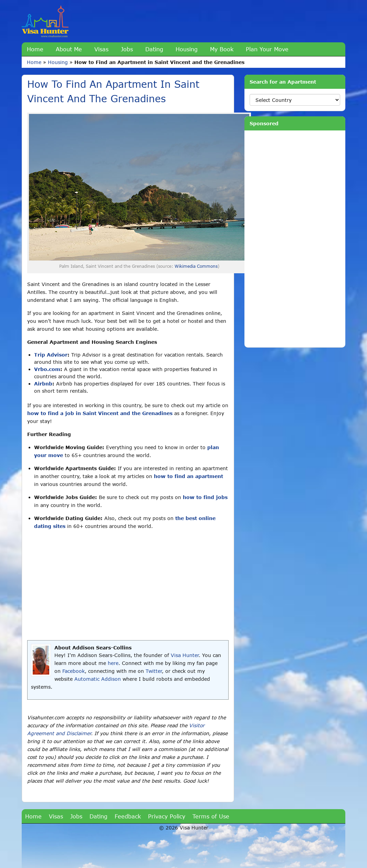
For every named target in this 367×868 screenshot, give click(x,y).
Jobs (127, 49)
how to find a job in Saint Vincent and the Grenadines (100, 413)
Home (35, 49)
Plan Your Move (267, 49)
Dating (154, 49)
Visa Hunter (185, 655)
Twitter (154, 671)
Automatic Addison (98, 679)
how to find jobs (205, 497)
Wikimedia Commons (196, 266)
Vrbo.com (47, 369)
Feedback (128, 816)
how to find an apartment (188, 476)
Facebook (74, 671)
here (113, 663)
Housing (187, 49)
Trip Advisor (51, 355)
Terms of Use (211, 816)
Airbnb (43, 384)
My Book (222, 49)
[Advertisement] (128, 585)
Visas (101, 49)
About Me (69, 49)
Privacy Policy (167, 816)
